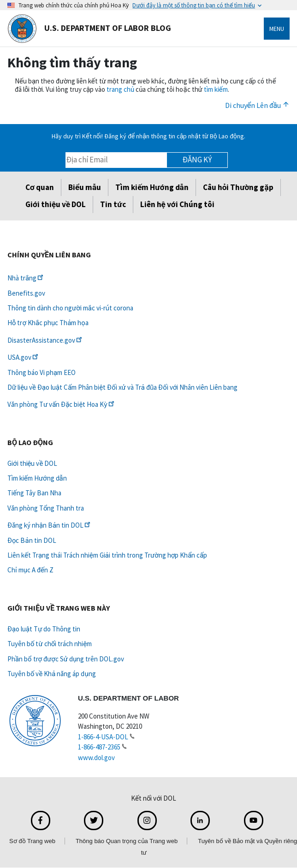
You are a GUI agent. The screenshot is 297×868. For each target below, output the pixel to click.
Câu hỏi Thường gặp (238, 187)
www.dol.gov (96, 758)
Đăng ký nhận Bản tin (50, 525)
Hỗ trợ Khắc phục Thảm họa (48, 323)
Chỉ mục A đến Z (30, 570)
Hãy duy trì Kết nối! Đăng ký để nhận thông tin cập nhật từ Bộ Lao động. (148, 136)
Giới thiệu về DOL (56, 204)
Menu (277, 29)
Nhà (26, 278)
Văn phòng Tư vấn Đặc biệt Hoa (62, 404)
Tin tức (113, 204)
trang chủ (120, 89)
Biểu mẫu (85, 187)
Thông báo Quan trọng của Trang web (127, 841)
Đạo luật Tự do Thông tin (44, 629)
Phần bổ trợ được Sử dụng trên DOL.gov (66, 659)
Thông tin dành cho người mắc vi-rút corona (70, 308)
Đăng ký (197, 160)
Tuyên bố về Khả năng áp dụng (52, 674)
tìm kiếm (216, 89)
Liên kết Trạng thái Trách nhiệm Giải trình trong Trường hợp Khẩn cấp (107, 555)
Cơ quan (40, 187)
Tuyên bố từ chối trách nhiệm (50, 644)
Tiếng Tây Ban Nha (34, 493)
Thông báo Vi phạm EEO (42, 372)
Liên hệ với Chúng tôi (177, 204)
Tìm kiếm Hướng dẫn (152, 187)
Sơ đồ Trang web (32, 841)
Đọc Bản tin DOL (32, 540)
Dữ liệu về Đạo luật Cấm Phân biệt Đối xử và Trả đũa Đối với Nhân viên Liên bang (122, 387)
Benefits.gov (26, 293)
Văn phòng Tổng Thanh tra (46, 508)
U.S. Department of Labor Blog (89, 29)
